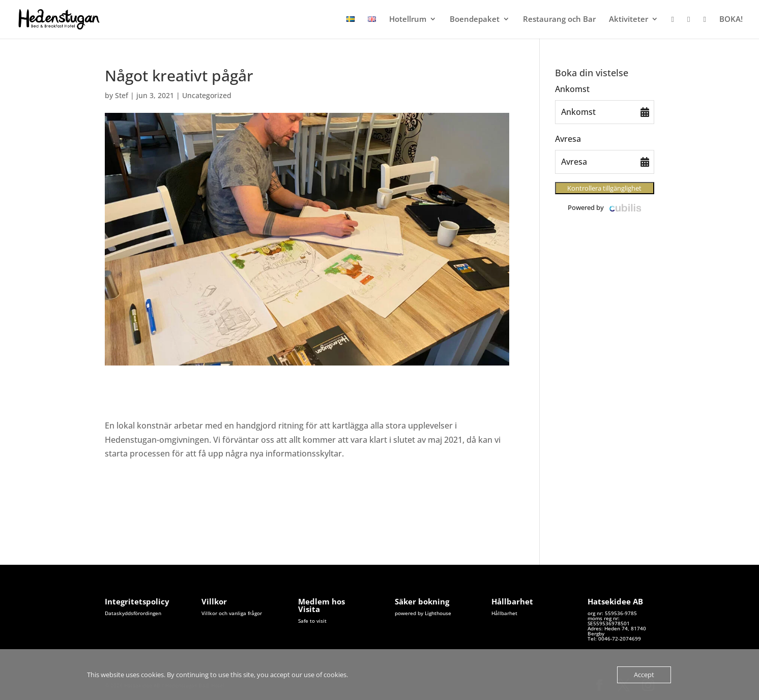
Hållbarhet (504, 613)
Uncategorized (207, 95)
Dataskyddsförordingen (133, 613)
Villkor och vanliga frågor (232, 613)
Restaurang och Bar (559, 20)
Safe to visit (312, 621)
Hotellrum (408, 20)
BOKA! (731, 20)
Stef (122, 95)
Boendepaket (475, 20)
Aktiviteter (629, 20)
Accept (644, 675)
